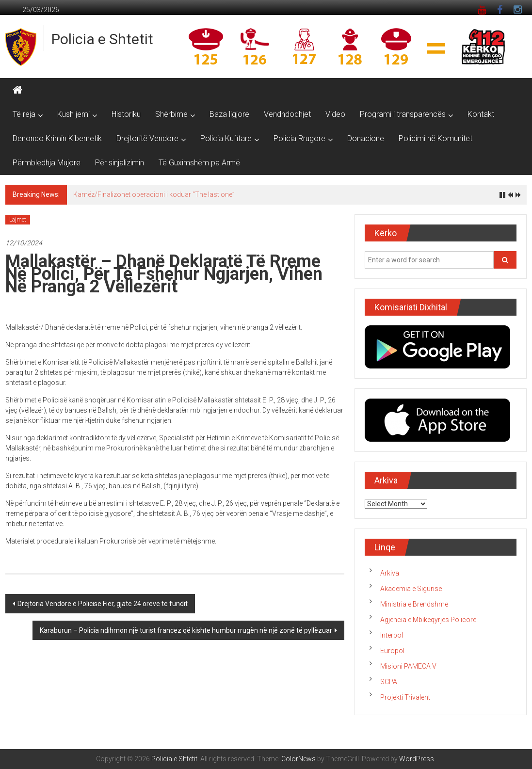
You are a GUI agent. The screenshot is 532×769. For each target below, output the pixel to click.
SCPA (389, 682)
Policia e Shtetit (102, 39)
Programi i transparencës (403, 114)
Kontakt (481, 114)
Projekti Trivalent (405, 697)
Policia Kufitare (226, 138)
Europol (392, 651)
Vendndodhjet (287, 114)
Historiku (126, 114)
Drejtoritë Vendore (147, 138)
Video (335, 114)
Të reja (24, 114)
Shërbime (171, 114)
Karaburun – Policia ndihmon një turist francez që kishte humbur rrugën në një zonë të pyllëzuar (186, 630)
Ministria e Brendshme (414, 604)
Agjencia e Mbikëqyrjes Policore (428, 620)
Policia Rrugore (299, 138)
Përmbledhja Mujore (47, 163)
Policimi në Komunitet (435, 138)
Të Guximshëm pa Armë (199, 163)
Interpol (392, 635)
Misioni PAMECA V (408, 666)
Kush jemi (73, 114)
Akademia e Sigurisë (411, 589)
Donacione (366, 138)
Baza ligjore (229, 114)
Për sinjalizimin (120, 163)
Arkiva (390, 573)
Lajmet (18, 220)
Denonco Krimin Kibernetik (57, 138)
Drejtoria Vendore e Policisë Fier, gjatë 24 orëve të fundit (103, 604)
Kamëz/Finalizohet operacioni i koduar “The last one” (154, 194)
